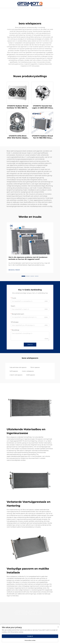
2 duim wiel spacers (16, 375)
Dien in (30, 345)
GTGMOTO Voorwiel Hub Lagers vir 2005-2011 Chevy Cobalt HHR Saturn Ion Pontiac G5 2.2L (42, 107)
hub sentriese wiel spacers (18, 367)
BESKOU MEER (14, 270)
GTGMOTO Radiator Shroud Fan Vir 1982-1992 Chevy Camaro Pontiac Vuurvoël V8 (42, 137)
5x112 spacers (14, 371)
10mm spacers (35, 367)
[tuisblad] (30, 4)
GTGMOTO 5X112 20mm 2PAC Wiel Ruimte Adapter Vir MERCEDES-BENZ (18, 137)
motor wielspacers (28, 371)
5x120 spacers (31, 375)
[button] (23, 276)
